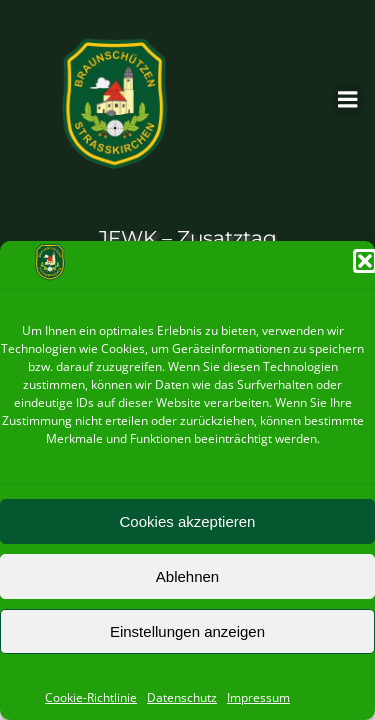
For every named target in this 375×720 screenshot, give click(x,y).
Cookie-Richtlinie (91, 697)
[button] (365, 261)
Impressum (258, 697)
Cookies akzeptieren (188, 521)
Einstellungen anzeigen (187, 631)
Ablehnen (187, 576)
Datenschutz (182, 697)
